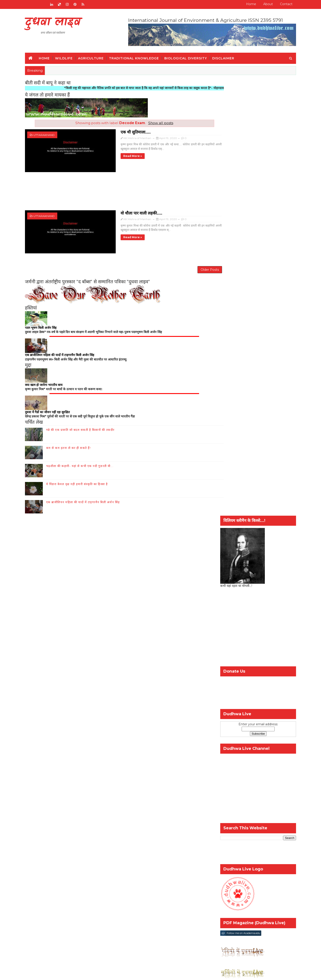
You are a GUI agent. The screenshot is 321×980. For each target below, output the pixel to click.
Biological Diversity (191, 57)
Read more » (107, 155)
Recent (228, 673)
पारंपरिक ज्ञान (44, 786)
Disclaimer (228, 57)
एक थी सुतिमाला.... (110, 131)
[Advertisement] (119, 189)
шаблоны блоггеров (148, 973)
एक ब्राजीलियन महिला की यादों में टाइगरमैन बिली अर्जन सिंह (88, 496)
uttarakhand (49, 134)
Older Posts (193, 262)
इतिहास (40, 780)
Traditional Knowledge (139, 57)
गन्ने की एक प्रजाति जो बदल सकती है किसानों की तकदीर (85, 424)
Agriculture (96, 57)
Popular (253, 673)
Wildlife (69, 57)
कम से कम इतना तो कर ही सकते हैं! (74, 442)
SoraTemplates (94, 973)
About (263, 4)
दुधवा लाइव (58, 22)
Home (246, 4)
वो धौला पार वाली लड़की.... (116, 208)
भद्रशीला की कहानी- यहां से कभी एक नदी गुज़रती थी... (85, 460)
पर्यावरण (269, 699)
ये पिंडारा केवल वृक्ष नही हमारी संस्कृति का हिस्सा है (82, 478)
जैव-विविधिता (250, 699)
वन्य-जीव (223, 707)
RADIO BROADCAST (68, 729)
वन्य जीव (41, 773)
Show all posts (155, 122)
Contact (281, 4)
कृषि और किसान (227, 699)
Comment (278, 673)
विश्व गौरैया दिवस (245, 707)
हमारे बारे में (111, 729)
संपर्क (95, 729)
